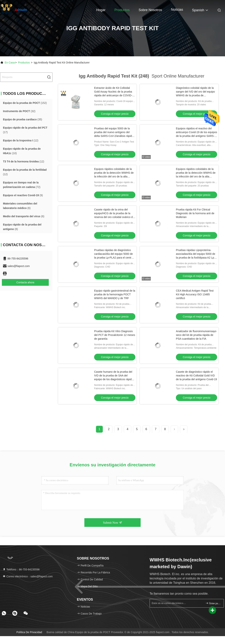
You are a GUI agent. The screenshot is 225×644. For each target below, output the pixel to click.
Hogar (101, 10)
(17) (25, 130)
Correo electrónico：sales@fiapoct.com (28, 576)
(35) (23, 119)
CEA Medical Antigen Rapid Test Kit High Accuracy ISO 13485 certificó (195, 294)
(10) (22, 151)
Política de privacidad (29, 632)
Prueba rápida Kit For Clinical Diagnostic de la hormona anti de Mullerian (195, 213)
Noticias (177, 10)
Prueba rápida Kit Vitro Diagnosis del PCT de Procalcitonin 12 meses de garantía (115, 335)
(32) (19, 111)
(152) (25, 103)
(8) (22, 227)
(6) (20, 206)
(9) (23, 195)
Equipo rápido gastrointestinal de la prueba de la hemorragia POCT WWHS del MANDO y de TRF (115, 294)
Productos (122, 10)
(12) (21, 140)
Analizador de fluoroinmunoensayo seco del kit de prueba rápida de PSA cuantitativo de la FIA (196, 335)
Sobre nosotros (150, 10)
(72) (22, 185)
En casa (10, 63)
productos (24, 63)
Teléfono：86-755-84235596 (21, 569)
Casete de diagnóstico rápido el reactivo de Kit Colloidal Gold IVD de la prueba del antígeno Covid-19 (196, 376)
